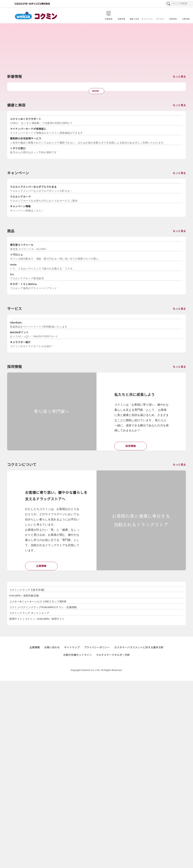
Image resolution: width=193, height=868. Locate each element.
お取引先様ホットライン (77, 842)
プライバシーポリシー (112, 854)
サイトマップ (72, 835)
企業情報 (41, 737)
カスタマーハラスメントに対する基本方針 (139, 835)
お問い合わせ (52, 835)
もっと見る (179, 98)
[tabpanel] (33, 203)
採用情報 (131, 606)
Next (186, 201)
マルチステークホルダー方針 (113, 842)
